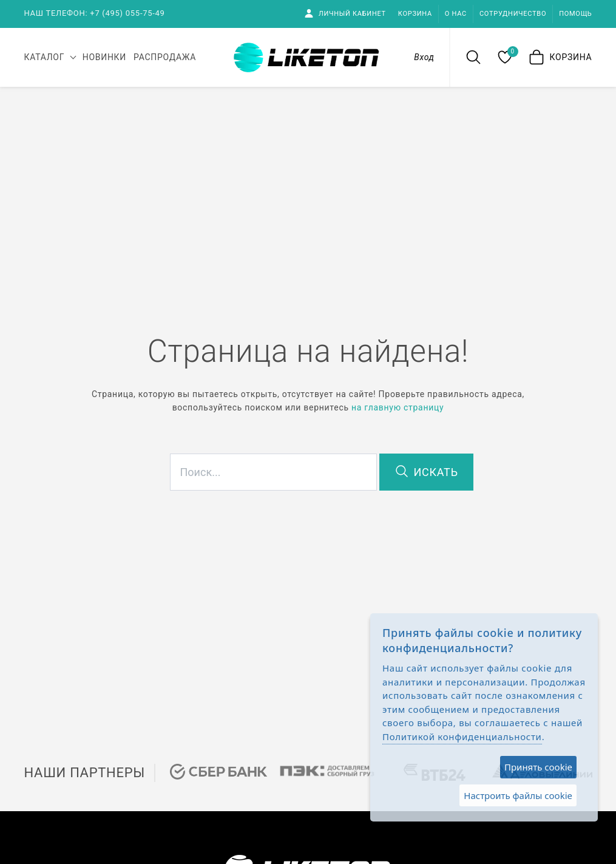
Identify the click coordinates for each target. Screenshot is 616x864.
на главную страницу (398, 407)
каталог (45, 57)
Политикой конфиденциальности (462, 736)
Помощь (575, 14)
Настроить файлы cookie (518, 795)
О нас (456, 14)
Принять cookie (538, 767)
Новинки (104, 57)
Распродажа (165, 57)
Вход (424, 57)
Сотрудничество (513, 14)
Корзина (415, 14)
